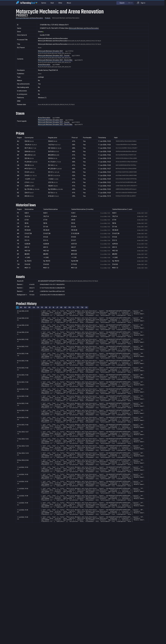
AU (25, 307)
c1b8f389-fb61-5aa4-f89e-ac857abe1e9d (51, 291)
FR (42, 307)
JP (57, 307)
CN (38, 307)
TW (82, 307)
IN (53, 307)
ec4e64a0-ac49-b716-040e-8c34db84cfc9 (51, 295)
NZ (65, 307)
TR (78, 307)
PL (74, 307)
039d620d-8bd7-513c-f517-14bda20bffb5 (51, 284)
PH (70, 307)
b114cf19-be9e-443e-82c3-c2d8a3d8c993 (51, 288)
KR (61, 307)
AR (21, 307)
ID (50, 307)
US (86, 307)
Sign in (144, 3)
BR (30, 307)
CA (34, 307)
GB (46, 307)
